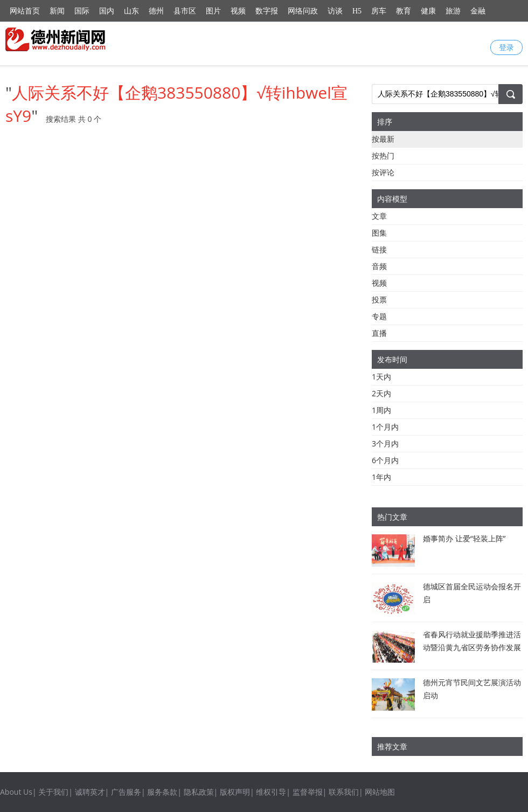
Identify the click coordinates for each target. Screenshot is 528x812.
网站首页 (25, 11)
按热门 (383, 156)
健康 (428, 11)
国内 (107, 11)
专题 (379, 316)
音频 (379, 266)
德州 (156, 11)
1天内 (381, 377)
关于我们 (53, 792)
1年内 (381, 477)
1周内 (381, 410)
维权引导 (271, 792)
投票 (379, 300)
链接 (379, 249)
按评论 (383, 172)
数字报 (267, 11)
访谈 (335, 11)
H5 (357, 11)
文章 (379, 216)
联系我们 (344, 792)
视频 (238, 11)
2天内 (381, 393)
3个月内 (385, 443)
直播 (379, 333)
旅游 (453, 11)
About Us (16, 792)
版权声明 (235, 792)
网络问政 (303, 11)
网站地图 (380, 792)
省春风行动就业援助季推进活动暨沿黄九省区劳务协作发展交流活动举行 (472, 647)
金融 (478, 11)
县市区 (185, 11)
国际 (82, 11)
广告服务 (126, 792)
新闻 (57, 11)
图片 (213, 11)
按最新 (383, 139)
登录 (506, 47)
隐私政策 (199, 792)
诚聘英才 (90, 792)
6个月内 (385, 460)
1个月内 (385, 427)
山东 (131, 11)
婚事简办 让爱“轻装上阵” (464, 538)
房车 (379, 11)
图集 (379, 233)
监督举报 (308, 792)
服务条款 (162, 792)
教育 (404, 11)
